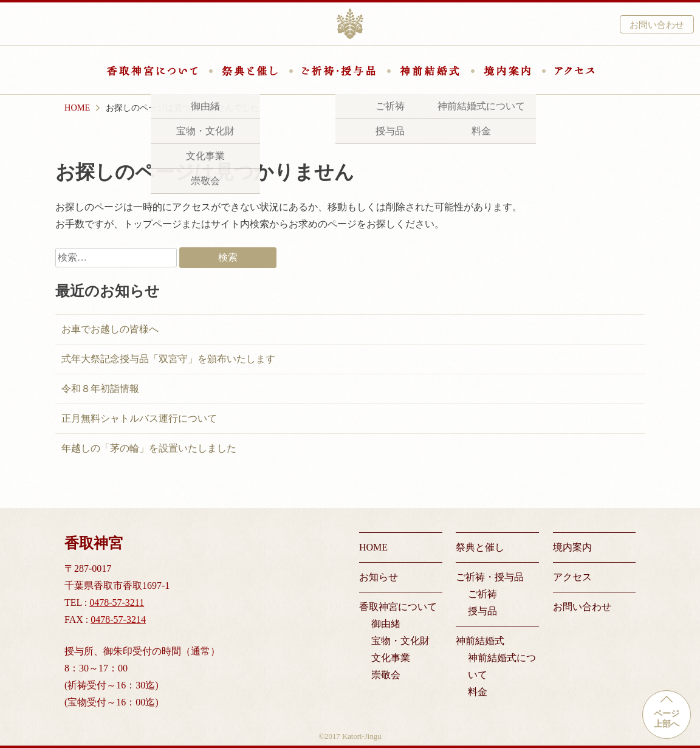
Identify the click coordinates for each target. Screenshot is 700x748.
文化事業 (391, 658)
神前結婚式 (430, 71)
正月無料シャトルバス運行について (139, 418)
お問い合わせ (657, 25)
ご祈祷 (482, 594)
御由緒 (386, 624)
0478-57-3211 (117, 602)
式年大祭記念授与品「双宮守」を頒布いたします (168, 359)
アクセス (575, 71)
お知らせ (379, 577)
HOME (373, 547)
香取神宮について (152, 71)
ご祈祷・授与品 (339, 71)
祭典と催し (250, 71)
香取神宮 (350, 24)
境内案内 (507, 71)
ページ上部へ (667, 719)
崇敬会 (386, 675)
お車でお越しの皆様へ (110, 329)
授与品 (482, 611)
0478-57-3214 (118, 619)
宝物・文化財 (400, 641)
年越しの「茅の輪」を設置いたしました (149, 448)
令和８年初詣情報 (100, 389)
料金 (478, 692)
